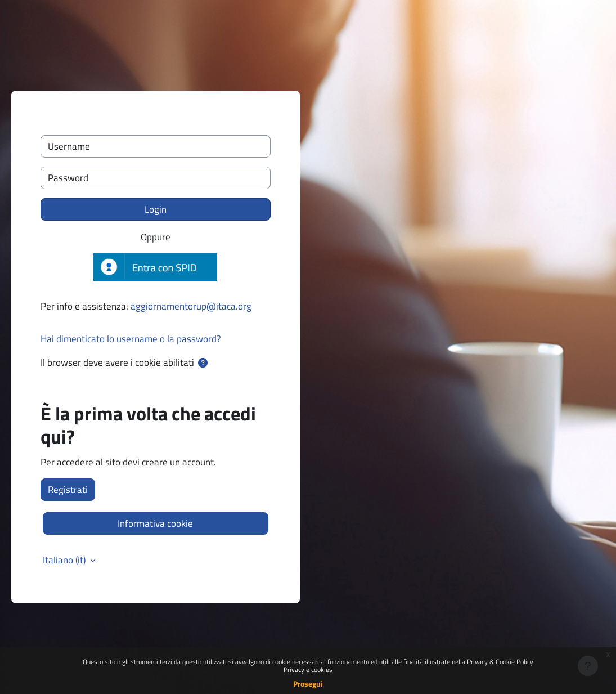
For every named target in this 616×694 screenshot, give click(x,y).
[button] (203, 363)
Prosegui (308, 684)
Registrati (68, 489)
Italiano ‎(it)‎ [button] (65, 560)
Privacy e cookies (308, 670)
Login (156, 209)
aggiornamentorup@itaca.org (191, 306)
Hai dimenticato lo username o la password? (131, 339)
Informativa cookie (155, 523)
